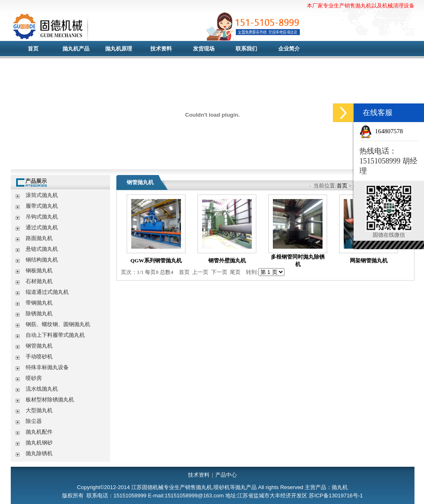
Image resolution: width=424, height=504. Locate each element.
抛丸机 (174, 27)
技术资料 (161, 49)
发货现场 (204, 49)
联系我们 (246, 49)
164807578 (389, 131)
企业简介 (289, 49)
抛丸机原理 (119, 49)
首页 (33, 49)
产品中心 (226, 475)
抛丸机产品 (76, 49)
